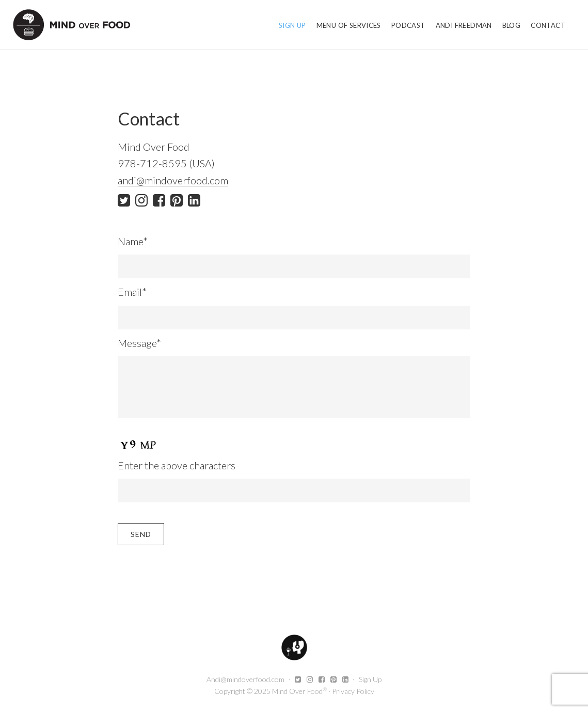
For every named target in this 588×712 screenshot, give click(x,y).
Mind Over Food (71, 25)
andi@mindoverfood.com (173, 180)
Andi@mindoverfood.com (245, 679)
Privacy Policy (353, 691)
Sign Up (370, 679)
